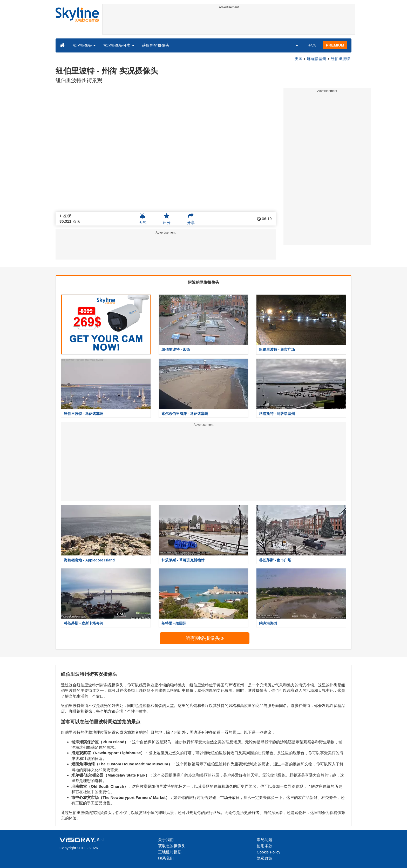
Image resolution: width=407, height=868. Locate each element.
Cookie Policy (269, 852)
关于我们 (166, 840)
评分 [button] (167, 219)
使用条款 (264, 846)
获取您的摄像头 (156, 45)
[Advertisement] (229, 23)
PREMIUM (335, 45)
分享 (191, 219)
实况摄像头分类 (119, 45)
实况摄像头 (84, 45)
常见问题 (264, 840)
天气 (143, 219)
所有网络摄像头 (205, 638)
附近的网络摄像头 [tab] (203, 282)
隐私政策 (264, 858)
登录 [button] (312, 45)
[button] (294, 45)
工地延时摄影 (170, 852)
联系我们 (166, 858)
